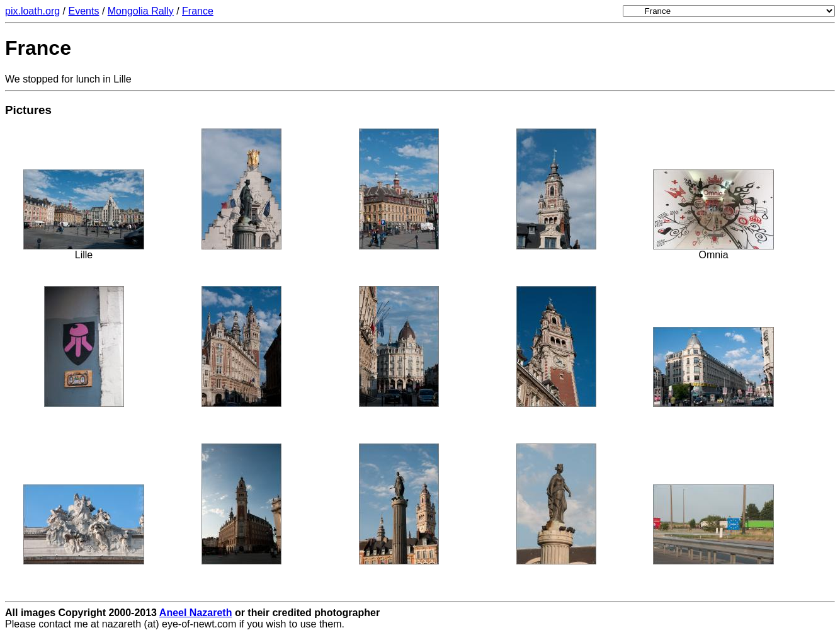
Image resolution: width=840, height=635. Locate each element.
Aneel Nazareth (196, 613)
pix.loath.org (32, 11)
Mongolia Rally (141, 11)
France (198, 11)
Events (84, 11)
